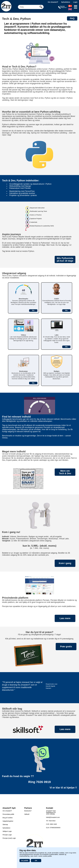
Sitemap (5, 824)
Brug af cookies (8, 818)
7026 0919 (43, 782)
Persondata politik (8, 814)
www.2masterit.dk (31, 853)
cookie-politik (47, 856)
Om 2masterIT (53, 2)
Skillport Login (7, 831)
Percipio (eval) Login (9, 838)
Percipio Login (7, 835)
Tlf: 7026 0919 (51, 821)
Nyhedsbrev (66, 2)
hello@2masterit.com (53, 817)
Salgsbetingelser (8, 821)
